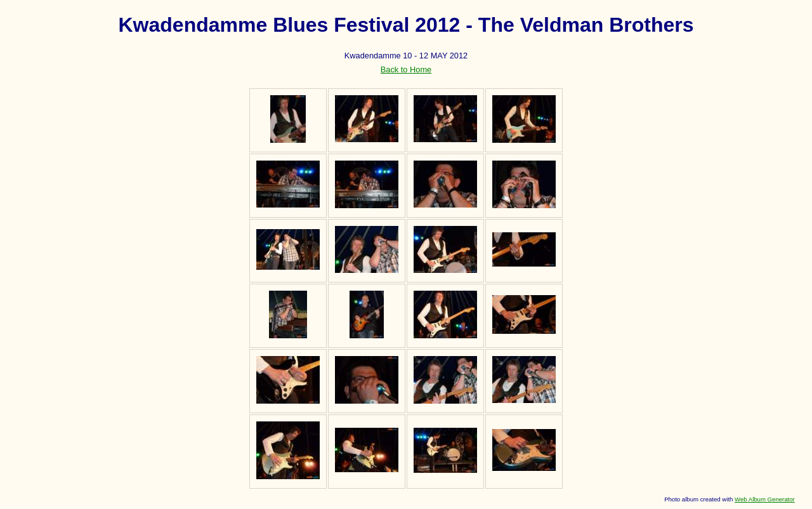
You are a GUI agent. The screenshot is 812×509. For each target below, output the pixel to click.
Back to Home (406, 69)
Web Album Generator (765, 499)
